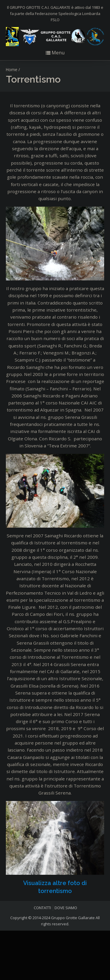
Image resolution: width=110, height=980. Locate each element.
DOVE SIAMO (66, 908)
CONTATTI (42, 908)
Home (12, 70)
